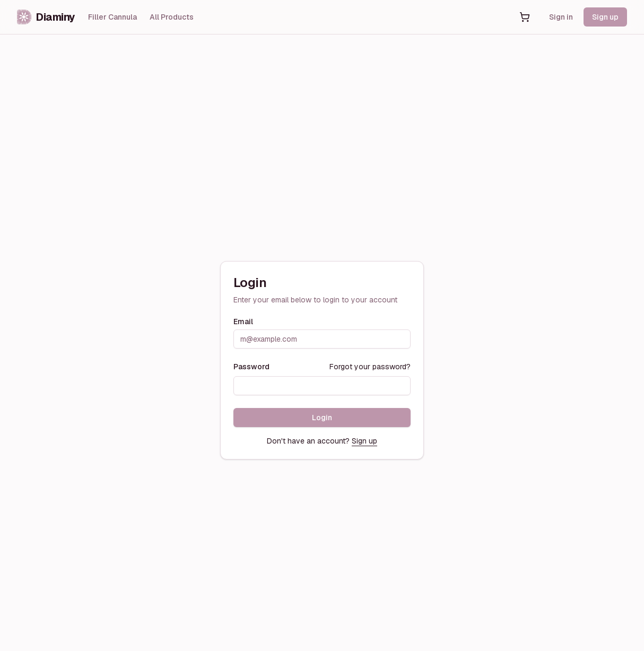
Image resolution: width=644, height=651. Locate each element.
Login (322, 418)
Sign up (605, 17)
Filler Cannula (112, 17)
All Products (172, 17)
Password (251, 367)
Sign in (561, 17)
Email (243, 322)
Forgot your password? (370, 367)
